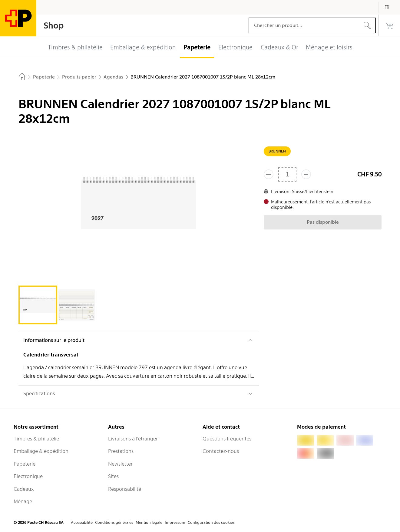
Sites (113, 476)
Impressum (175, 522)
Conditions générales (114, 522)
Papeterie (25, 464)
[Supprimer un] (269, 174)
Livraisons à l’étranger (133, 439)
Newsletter (120, 464)
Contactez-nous (221, 451)
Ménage (23, 501)
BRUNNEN (277, 151)
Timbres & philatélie (36, 439)
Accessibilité (82, 522)
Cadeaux (24, 489)
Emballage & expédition (41, 451)
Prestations (121, 451)
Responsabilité (125, 489)
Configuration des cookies (211, 522)
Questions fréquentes (227, 439)
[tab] (38, 305)
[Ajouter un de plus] (306, 174)
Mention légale (149, 522)
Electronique (28, 476)
